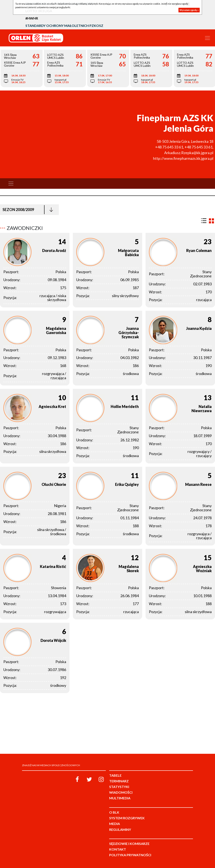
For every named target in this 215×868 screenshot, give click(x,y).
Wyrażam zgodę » (189, 10)
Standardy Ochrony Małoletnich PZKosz (64, 26)
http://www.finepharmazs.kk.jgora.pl (183, 158)
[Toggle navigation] (207, 38)
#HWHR (32, 18)
